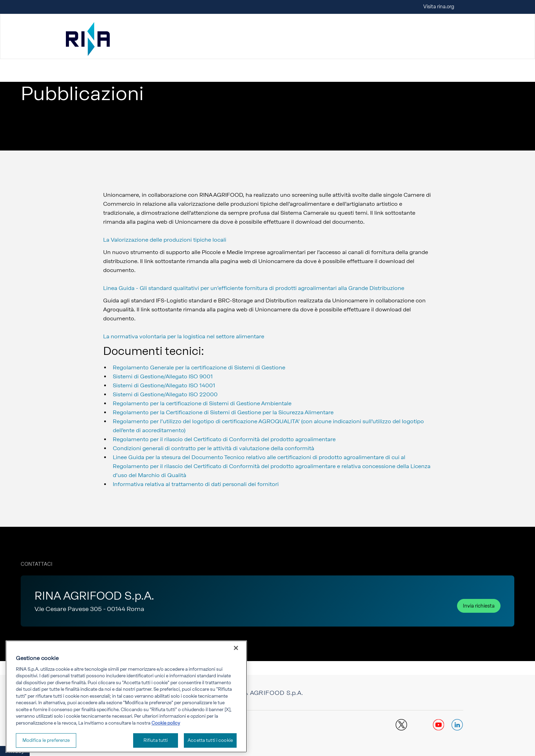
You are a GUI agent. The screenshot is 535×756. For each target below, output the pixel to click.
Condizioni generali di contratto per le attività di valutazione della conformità (214, 448)
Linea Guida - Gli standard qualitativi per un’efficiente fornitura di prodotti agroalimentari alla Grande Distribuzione (254, 288)
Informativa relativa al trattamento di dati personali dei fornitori (196, 484)
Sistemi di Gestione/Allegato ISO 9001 (163, 376)
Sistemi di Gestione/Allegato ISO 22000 (165, 394)
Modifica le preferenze (46, 740)
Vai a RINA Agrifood (43, 64)
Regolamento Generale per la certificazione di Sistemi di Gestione (199, 367)
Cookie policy (166, 723)
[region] (126, 696)
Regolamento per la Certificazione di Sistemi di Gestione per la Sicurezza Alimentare (223, 412)
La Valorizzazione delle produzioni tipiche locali (165, 240)
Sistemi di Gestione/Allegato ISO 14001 (164, 385)
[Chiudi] (236, 648)
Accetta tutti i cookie (210, 740)
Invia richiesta (479, 606)
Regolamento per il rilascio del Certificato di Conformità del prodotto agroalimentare (224, 439)
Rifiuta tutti (156, 740)
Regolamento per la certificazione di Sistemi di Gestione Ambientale (202, 403)
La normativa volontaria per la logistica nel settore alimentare (184, 336)
